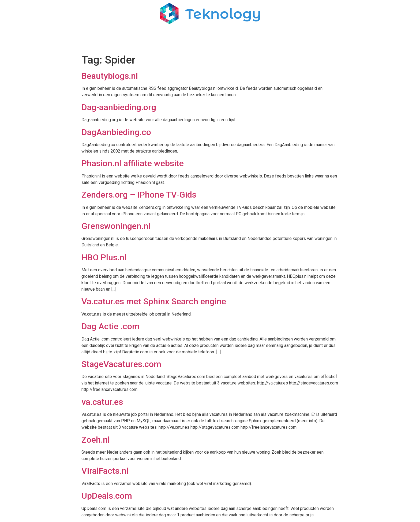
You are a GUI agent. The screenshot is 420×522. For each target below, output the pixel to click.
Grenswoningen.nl (116, 226)
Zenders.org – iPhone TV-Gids (139, 195)
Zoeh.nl (96, 440)
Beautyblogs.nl (110, 76)
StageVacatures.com (121, 364)
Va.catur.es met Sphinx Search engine (154, 301)
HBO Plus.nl (104, 257)
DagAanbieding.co (116, 132)
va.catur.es (102, 402)
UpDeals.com (107, 496)
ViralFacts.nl (105, 471)
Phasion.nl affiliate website (133, 163)
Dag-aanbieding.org (119, 107)
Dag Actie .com (110, 326)
